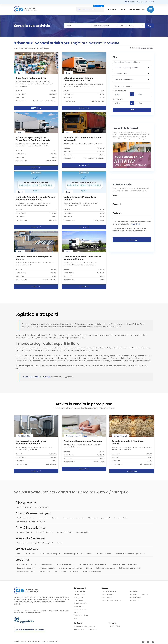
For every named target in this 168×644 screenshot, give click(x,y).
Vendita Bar (133, 591)
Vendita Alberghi (135, 597)
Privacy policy (78, 597)
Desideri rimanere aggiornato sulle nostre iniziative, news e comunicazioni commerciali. (130, 230)
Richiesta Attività (119, 91)
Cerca (132, 110)
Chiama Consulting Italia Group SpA (36, 377)
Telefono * (117, 213)
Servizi (123, 9)
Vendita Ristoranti (108, 594)
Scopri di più (135, 224)
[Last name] (142, 94)
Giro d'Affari (117, 99)
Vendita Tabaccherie (109, 591)
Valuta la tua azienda (81, 615)
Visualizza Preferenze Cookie (30, 630)
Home (16, 48)
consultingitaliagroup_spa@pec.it (85, 629)
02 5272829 (130, 2)
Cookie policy (78, 600)
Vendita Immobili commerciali (112, 600)
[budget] (121, 94)
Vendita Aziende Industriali (139, 594)
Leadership (77, 612)
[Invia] (79, 9)
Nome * (116, 195)
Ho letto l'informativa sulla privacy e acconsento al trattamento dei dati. (132, 223)
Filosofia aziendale (80, 603)
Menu (151, 9)
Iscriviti (152, 2)
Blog (139, 2)
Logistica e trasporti (43, 48)
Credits (57, 641)
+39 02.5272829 (114, 626)
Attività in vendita (137, 9)
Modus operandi (79, 606)
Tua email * (118, 204)
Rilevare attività (79, 594)
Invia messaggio (132, 240)
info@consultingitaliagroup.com (85, 626)
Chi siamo (112, 9)
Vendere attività (79, 591)
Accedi (145, 2)
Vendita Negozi (107, 597)
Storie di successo (80, 609)
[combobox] (90, 9)
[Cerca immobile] (149, 26)
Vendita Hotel (134, 600)
